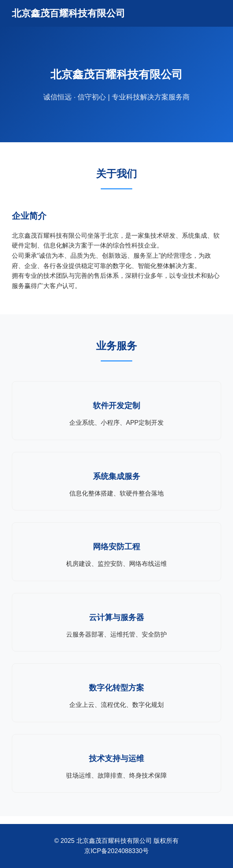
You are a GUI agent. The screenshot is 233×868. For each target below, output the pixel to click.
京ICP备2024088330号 (116, 851)
